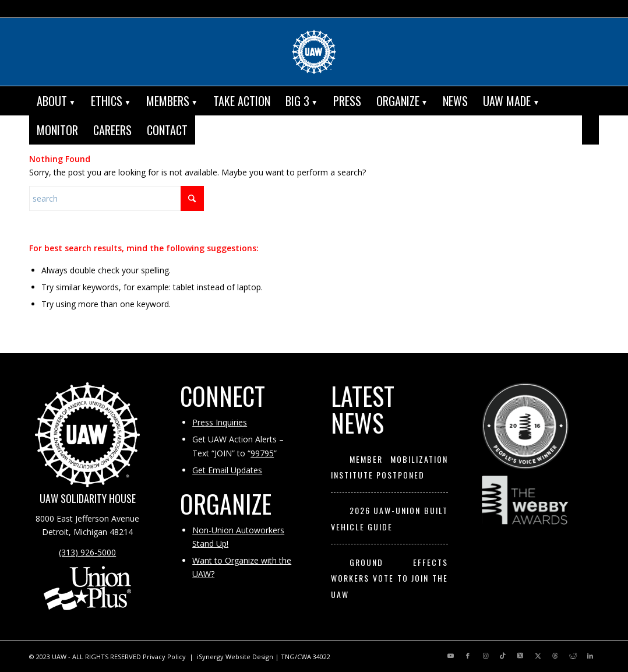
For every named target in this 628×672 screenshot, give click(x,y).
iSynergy (210, 657)
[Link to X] (520, 656)
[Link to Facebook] (468, 656)
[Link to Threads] (555, 656)
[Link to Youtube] (450, 656)
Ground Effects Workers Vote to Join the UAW (389, 578)
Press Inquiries (220, 422)
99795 (262, 453)
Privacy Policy (164, 657)
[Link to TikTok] (503, 656)
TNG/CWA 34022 (306, 657)
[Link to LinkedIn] (590, 656)
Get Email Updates (227, 470)
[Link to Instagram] (485, 656)
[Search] (590, 130)
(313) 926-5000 (87, 552)
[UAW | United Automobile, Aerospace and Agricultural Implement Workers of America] (314, 52)
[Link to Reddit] (573, 656)
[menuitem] (56, 101)
